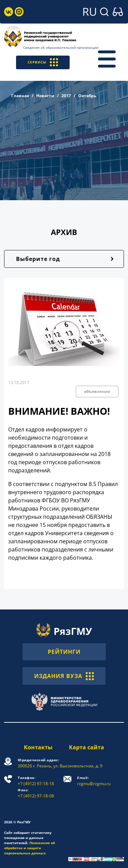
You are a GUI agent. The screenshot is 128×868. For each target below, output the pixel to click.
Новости (45, 96)
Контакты (38, 747)
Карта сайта (87, 747)
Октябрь (87, 96)
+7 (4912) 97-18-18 (36, 781)
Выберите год (38, 259)
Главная (20, 96)
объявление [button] (97, 391)
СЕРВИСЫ (43, 62)
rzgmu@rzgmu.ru (94, 781)
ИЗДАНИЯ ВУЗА (64, 676)
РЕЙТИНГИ (64, 652)
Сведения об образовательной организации (61, 47)
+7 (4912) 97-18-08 (36, 793)
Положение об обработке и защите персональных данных (30, 848)
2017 (66, 96)
